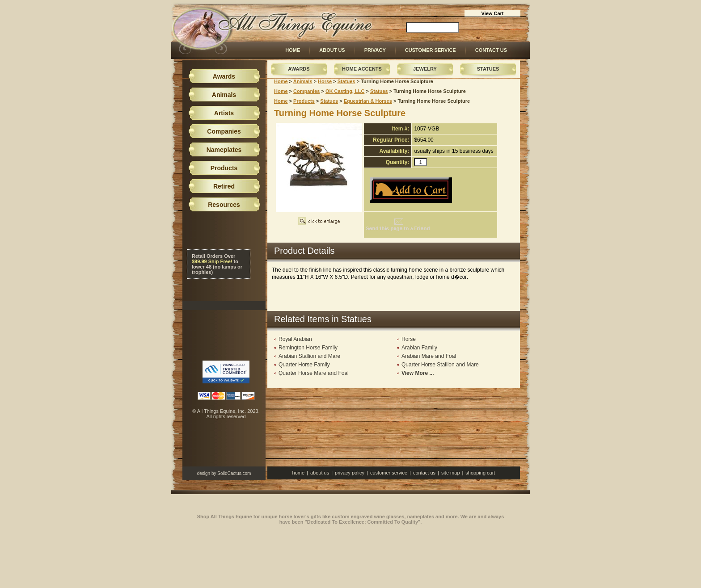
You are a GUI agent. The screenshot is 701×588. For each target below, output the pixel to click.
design (204, 473)
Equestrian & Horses (368, 101)
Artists (224, 113)
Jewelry (425, 69)
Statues (488, 69)
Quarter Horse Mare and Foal (314, 373)
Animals (303, 81)
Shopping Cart (480, 473)
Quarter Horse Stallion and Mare (440, 365)
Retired (224, 186)
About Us (332, 50)
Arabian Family (419, 348)
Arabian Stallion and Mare (309, 356)
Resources (224, 205)
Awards (299, 69)
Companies (306, 91)
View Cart (493, 13)
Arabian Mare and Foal (429, 356)
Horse (325, 81)
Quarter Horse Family (304, 365)
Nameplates (224, 150)
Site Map (451, 473)
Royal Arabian (295, 339)
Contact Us (491, 50)
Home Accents (362, 69)
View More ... (418, 373)
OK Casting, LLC (345, 91)
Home (293, 50)
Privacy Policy (350, 473)
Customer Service (431, 50)
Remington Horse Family (308, 348)
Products (304, 101)
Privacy (375, 50)
